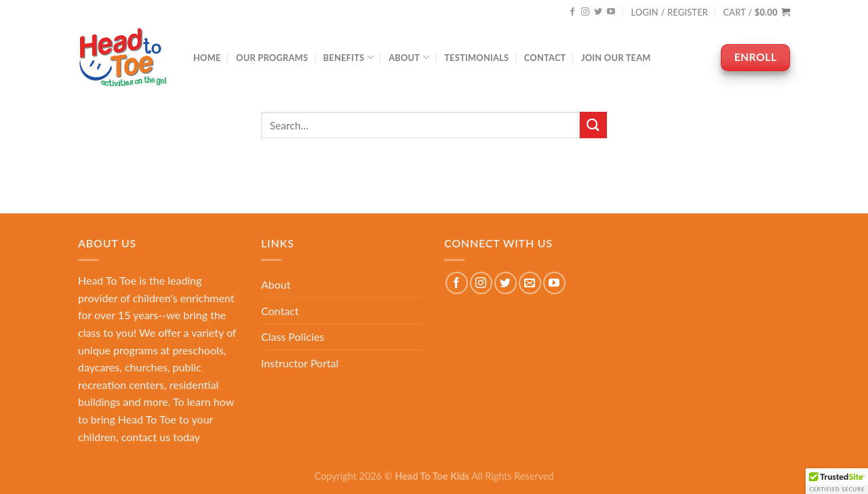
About (409, 57)
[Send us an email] (530, 283)
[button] (837, 481)
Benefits (349, 57)
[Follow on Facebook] (572, 12)
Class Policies (293, 336)
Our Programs (272, 58)
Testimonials (476, 58)
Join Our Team (616, 58)
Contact (545, 58)
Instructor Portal (300, 363)
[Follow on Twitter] (598, 12)
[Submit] (593, 125)
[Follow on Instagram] (585, 12)
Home (207, 58)
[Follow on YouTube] (611, 12)
